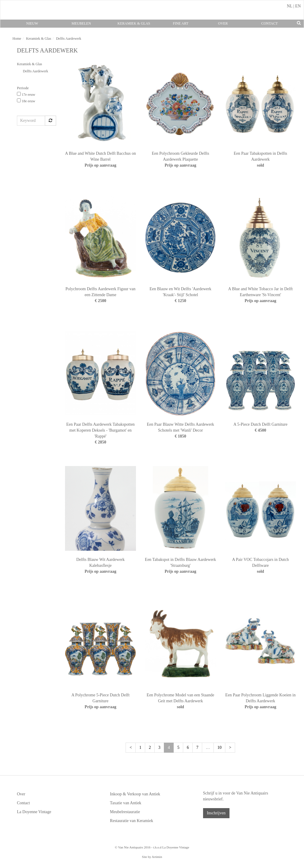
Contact (270, 23)
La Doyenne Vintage (34, 812)
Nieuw (32, 23)
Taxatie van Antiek (126, 803)
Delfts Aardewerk (35, 71)
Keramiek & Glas (134, 23)
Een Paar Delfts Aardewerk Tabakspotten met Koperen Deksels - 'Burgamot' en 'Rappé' (100, 430)
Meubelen (81, 23)
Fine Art (180, 23)
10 (219, 747)
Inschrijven (216, 813)
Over (223, 23)
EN (298, 6)
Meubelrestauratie (125, 812)
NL (289, 6)
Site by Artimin (152, 857)
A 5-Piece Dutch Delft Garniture (260, 424)
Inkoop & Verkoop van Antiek (135, 794)
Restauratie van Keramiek (131, 821)
